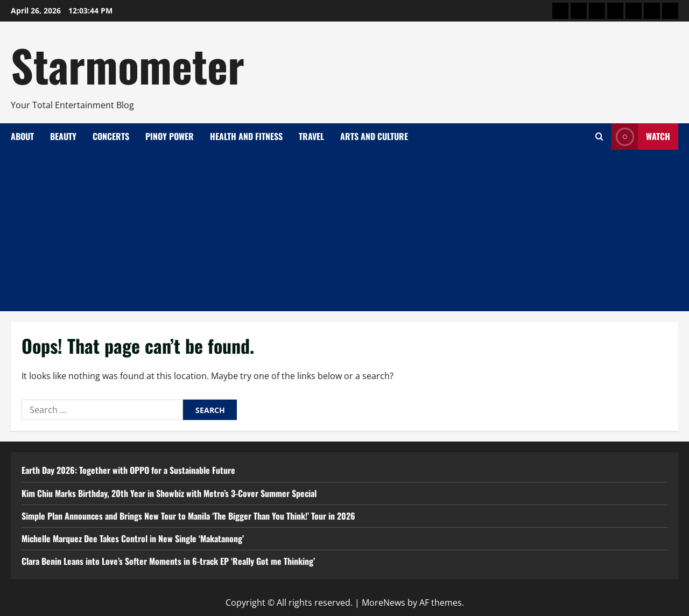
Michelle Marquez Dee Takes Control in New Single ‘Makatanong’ (133, 538)
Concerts (111, 136)
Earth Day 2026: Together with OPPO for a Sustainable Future (128, 470)
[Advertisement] (344, 230)
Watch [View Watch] (641, 136)
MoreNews (384, 603)
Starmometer (128, 65)
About (22, 136)
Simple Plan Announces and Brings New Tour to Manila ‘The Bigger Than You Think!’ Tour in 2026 (188, 516)
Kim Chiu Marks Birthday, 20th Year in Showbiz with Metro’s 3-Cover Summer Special (169, 493)
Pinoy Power (170, 136)
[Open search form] (599, 136)
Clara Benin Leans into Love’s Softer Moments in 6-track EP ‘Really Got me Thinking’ (168, 561)
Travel (311, 136)
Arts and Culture (374, 136)
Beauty (63, 136)
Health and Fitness (246, 136)
